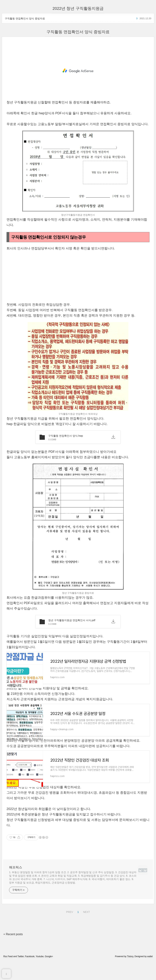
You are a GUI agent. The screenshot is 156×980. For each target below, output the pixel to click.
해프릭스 (16, 880)
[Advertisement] (78, 71)
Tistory (130, 969)
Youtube (40, 969)
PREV (69, 924)
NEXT (86, 924)
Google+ (49, 969)
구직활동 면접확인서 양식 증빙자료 (25, 19)
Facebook (30, 969)
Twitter (21, 969)
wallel (150, 969)
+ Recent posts (13, 947)
